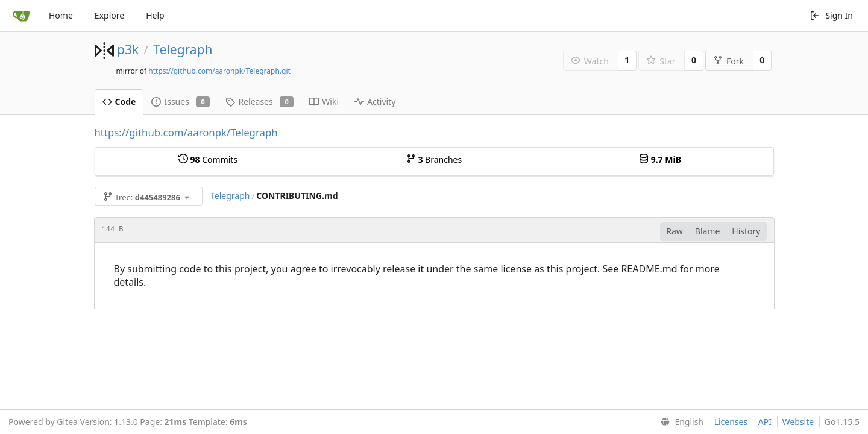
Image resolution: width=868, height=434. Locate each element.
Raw (675, 231)
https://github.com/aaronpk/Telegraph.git (219, 71)
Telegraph (183, 49)
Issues (181, 102)
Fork (728, 61)
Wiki (324, 102)
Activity (375, 102)
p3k (128, 49)
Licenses (731, 422)
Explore (109, 15)
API (765, 422)
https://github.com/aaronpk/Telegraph (186, 132)
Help (155, 15)
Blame (708, 231)
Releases (259, 102)
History (746, 231)
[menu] (680, 422)
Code (119, 102)
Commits (208, 159)
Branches (434, 159)
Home (61, 15)
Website (798, 422)
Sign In (831, 15)
